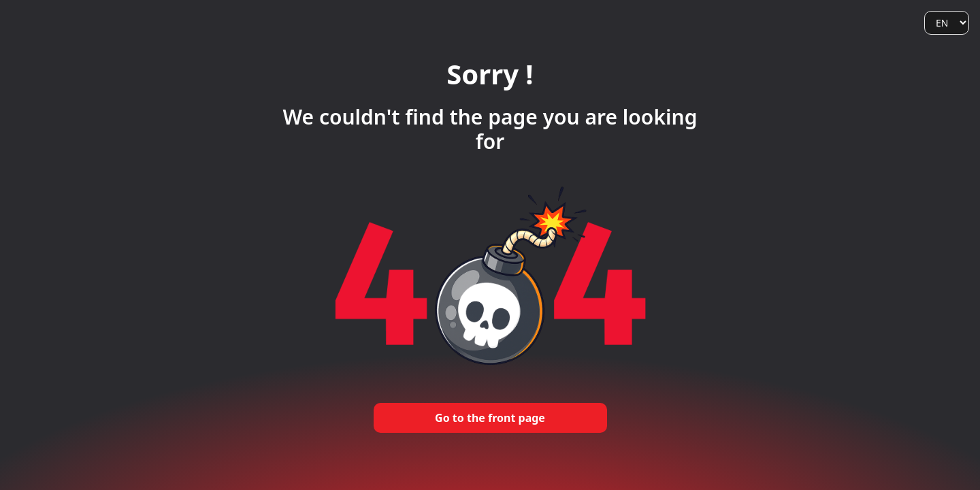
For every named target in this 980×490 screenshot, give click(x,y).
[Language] (947, 23)
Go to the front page (490, 418)
